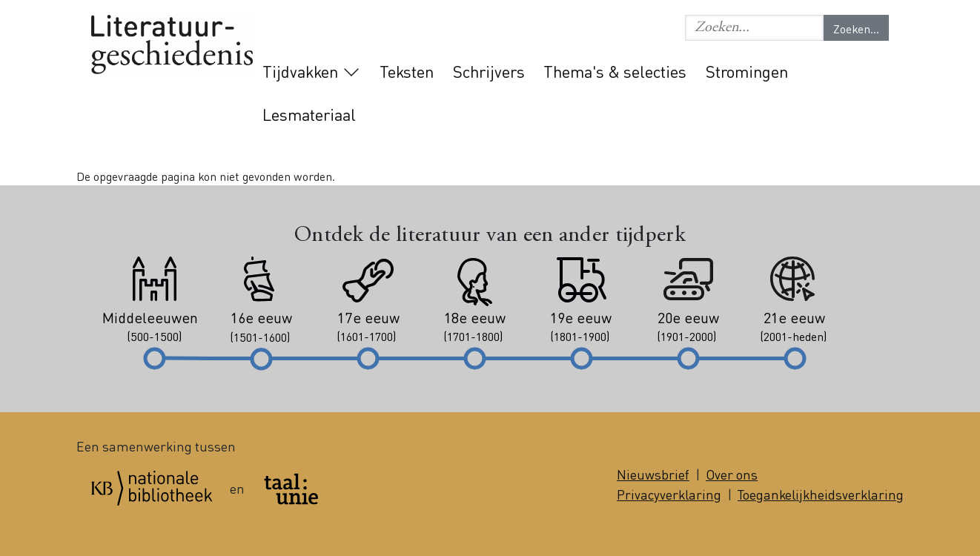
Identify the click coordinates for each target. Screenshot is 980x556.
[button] (754, 28)
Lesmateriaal (309, 114)
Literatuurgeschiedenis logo (172, 46)
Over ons (732, 474)
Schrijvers (489, 71)
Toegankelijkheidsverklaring (821, 494)
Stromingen (747, 71)
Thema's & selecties (615, 71)
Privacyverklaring (669, 494)
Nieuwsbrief (653, 474)
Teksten (407, 71)
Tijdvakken (300, 71)
